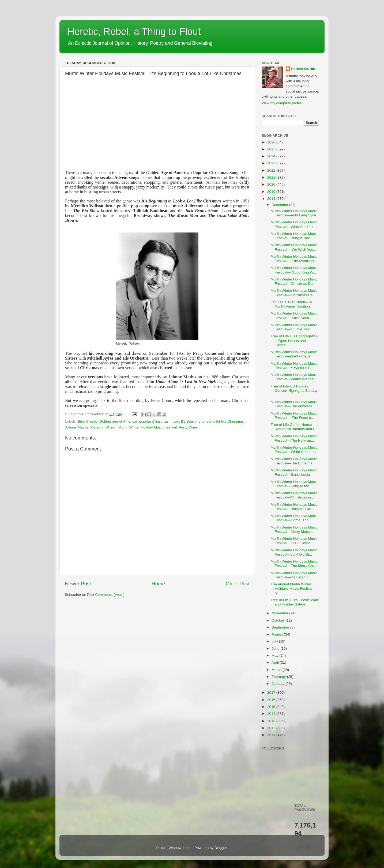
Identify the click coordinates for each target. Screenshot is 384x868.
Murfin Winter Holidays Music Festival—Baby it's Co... (294, 507)
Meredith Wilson (103, 427)
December (280, 205)
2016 (272, 700)
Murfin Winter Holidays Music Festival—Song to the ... (294, 484)
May (275, 655)
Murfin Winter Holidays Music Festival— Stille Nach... (294, 315)
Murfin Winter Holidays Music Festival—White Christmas (294, 450)
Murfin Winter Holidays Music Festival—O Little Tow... (294, 327)
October (278, 620)
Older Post (238, 584)
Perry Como (189, 427)
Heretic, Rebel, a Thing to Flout (134, 32)
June (276, 649)
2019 (272, 192)
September (281, 627)
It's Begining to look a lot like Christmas (212, 421)
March (277, 670)
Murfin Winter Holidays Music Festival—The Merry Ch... (294, 564)
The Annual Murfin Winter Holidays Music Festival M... (292, 588)
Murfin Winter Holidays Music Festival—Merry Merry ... (294, 529)
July (275, 641)
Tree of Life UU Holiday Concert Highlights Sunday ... (294, 391)
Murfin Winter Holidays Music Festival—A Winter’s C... (294, 366)
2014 (272, 714)
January (278, 684)
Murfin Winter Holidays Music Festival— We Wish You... (294, 247)
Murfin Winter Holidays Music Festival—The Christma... (294, 461)
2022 (272, 170)
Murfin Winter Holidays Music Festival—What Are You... (294, 224)
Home (158, 584)
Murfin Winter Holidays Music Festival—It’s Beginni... (294, 575)
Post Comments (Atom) (106, 595)
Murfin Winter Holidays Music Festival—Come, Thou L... (294, 518)
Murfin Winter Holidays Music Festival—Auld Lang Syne (294, 213)
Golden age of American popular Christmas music (139, 421)
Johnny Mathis (77, 427)
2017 (272, 692)
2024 (272, 156)
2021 (272, 177)
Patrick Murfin (303, 69)
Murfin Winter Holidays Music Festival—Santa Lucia (294, 472)
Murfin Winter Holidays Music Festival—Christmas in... (294, 495)
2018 (272, 199)
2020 (272, 184)
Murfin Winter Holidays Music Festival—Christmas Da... (294, 281)
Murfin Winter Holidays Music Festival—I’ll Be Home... (294, 541)
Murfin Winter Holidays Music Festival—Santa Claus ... (294, 354)
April (276, 662)
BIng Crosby (87, 421)
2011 (272, 735)
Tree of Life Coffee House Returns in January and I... (294, 427)
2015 (272, 707)
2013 (272, 721)
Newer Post (78, 584)
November (280, 613)
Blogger (221, 848)
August (278, 634)
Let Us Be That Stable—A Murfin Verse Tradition (291, 304)
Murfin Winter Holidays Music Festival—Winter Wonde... (294, 377)
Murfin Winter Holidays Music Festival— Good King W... (294, 270)
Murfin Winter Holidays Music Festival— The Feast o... (294, 415)
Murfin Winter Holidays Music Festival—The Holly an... (294, 438)
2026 (272, 142)
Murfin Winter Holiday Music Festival (148, 427)
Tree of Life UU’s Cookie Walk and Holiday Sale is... (295, 602)
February (279, 677)
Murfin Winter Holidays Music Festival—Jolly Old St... (294, 552)
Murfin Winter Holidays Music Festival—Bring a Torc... (294, 236)
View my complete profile (282, 103)
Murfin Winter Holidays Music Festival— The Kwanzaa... (294, 259)
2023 (272, 163)
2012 (272, 728)
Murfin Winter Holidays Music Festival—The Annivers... (294, 404)
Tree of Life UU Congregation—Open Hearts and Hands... (294, 340)
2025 (272, 149)
